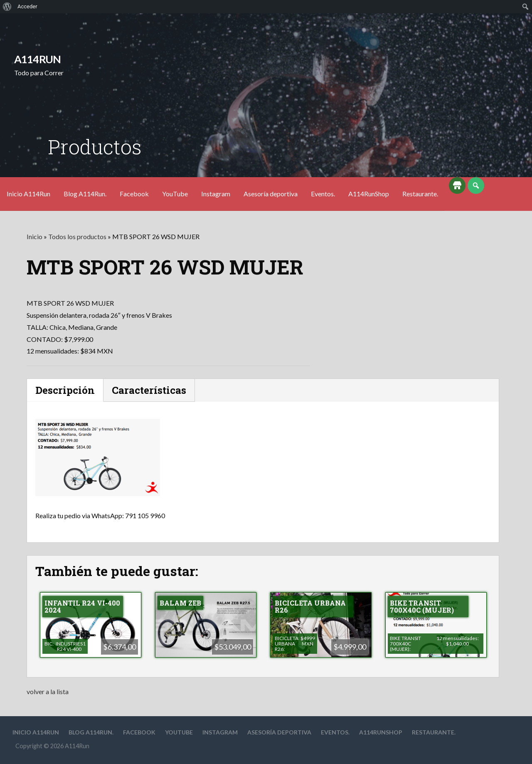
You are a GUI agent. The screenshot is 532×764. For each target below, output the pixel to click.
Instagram (216, 194)
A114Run (38, 59)
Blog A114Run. (85, 194)
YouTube (175, 194)
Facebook (134, 194)
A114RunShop (369, 194)
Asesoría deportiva (271, 194)
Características (149, 390)
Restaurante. (420, 194)
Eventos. (323, 194)
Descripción (65, 390)
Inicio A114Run (28, 194)
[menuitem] (7, 7)
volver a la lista (48, 691)
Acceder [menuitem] (27, 6)
